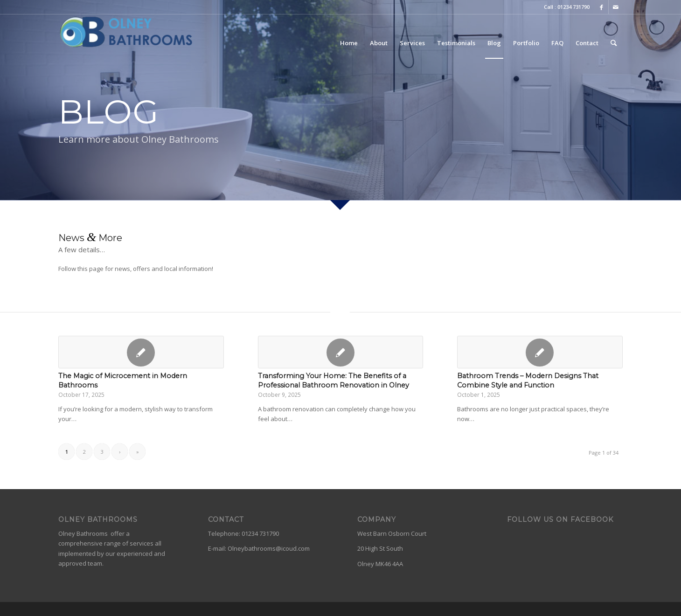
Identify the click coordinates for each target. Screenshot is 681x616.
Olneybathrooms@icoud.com (269, 548)
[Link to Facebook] (601, 7)
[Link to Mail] (616, 7)
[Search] (614, 43)
